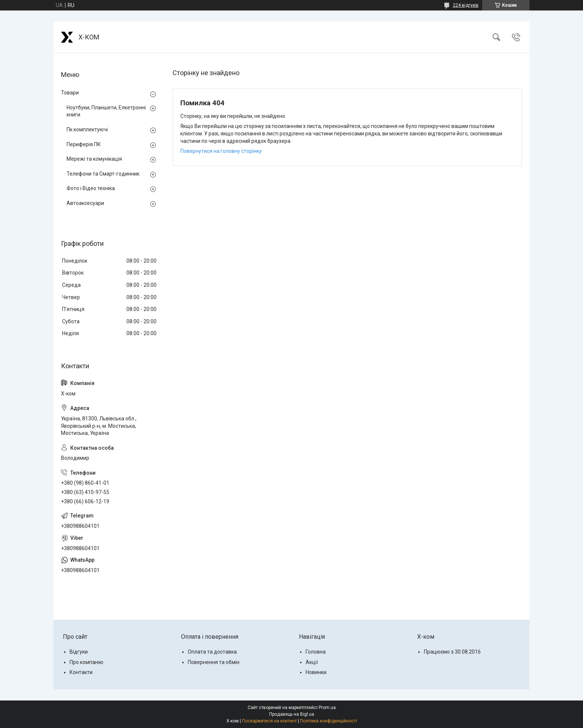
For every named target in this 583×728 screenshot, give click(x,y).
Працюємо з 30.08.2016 (452, 652)
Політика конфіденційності (328, 721)
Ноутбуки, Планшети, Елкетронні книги (106, 111)
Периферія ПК (84, 144)
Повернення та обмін (214, 662)
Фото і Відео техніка (91, 188)
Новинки (316, 672)
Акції (312, 662)
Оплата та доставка (212, 652)
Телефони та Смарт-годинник (103, 174)
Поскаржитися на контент (269, 721)
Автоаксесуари (85, 203)
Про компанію (86, 662)
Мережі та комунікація (94, 159)
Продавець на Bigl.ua (292, 714)
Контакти (81, 672)
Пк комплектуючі (87, 129)
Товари (70, 93)
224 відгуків (466, 5)
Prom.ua (327, 708)
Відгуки (79, 652)
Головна (316, 652)
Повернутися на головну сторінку (221, 151)
